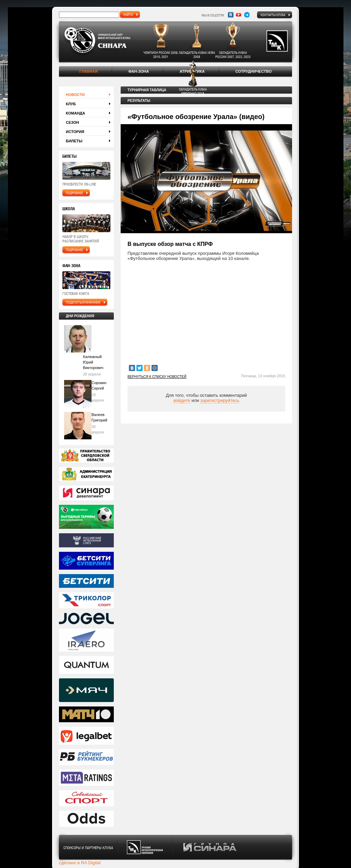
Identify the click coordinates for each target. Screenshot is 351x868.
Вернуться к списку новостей (157, 377)
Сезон (72, 122)
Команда (75, 113)
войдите (182, 400)
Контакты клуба (273, 15)
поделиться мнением (83, 302)
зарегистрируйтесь (220, 400)
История (75, 132)
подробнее (74, 193)
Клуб (71, 104)
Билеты (74, 141)
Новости (75, 95)
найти (128, 14)
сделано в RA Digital (80, 863)
